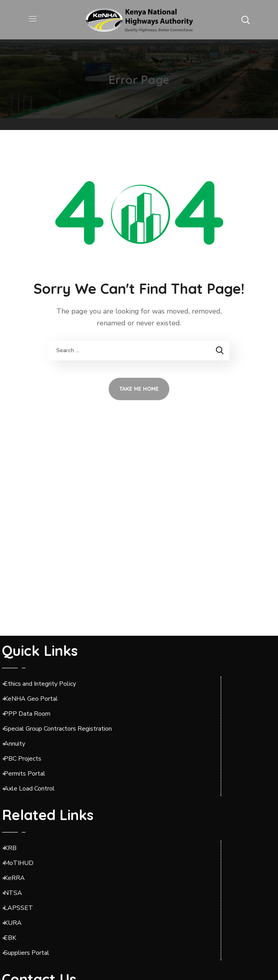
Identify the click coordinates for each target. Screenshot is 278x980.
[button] (245, 20)
